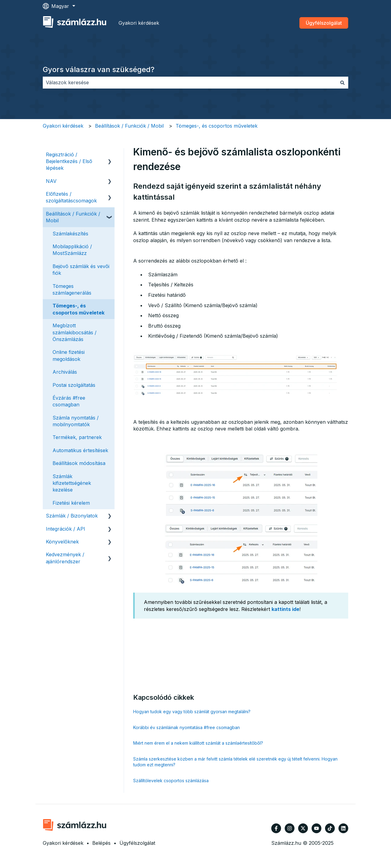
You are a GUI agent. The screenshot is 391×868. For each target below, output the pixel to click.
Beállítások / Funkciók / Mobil (129, 126)
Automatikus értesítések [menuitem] (80, 450)
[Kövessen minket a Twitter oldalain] (303, 828)
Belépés (101, 843)
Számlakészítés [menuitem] (70, 234)
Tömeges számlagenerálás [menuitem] (72, 289)
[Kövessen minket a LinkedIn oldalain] (343, 828)
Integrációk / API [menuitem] (66, 529)
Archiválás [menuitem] (65, 372)
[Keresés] (342, 82)
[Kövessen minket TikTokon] (330, 828)
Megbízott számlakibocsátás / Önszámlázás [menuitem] (75, 332)
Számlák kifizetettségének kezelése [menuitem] (72, 483)
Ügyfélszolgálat (324, 23)
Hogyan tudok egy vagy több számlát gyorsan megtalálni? (192, 712)
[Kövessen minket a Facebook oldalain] (276, 828)
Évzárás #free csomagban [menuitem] (69, 401)
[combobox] (190, 82)
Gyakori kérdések (139, 23)
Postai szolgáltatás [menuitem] (74, 385)
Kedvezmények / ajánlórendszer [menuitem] (65, 558)
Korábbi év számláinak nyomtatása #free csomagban (186, 727)
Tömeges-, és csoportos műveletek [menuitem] (79, 309)
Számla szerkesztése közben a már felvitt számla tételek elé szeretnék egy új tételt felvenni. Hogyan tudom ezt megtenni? (235, 762)
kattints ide (285, 609)
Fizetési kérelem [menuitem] (71, 503)
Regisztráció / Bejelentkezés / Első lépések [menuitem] (69, 161)
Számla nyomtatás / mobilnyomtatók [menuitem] (76, 421)
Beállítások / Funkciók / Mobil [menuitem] (73, 217)
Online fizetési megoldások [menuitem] (69, 355)
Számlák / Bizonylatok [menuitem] (72, 516)
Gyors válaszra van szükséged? (99, 69)
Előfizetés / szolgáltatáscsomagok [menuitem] (71, 197)
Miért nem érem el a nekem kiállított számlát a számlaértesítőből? (198, 743)
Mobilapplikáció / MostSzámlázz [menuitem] (72, 250)
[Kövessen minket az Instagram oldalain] (290, 828)
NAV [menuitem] (51, 181)
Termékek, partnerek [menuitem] (77, 437)
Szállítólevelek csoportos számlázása (171, 781)
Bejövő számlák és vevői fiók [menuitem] (81, 270)
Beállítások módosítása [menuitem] (79, 463)
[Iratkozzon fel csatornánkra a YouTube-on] (316, 828)
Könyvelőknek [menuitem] (62, 542)
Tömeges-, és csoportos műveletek (217, 126)
